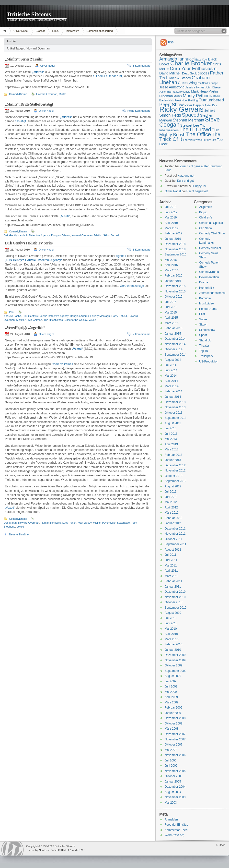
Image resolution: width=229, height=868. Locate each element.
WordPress (12, 849)
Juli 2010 (171, 618)
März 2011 (172, 576)
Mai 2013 (171, 439)
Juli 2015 (171, 302)
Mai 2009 (171, 692)
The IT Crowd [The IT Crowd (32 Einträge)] (195, 130)
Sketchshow (207, 330)
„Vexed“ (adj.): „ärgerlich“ (25, 328)
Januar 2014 (173, 397)
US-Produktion (209, 362)
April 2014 (171, 381)
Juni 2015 (171, 307)
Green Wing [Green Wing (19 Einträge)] (187, 83)
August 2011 (173, 550)
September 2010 (176, 608)
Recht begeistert (197, 191)
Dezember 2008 (175, 718)
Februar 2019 (173, 233)
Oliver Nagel (21, 31)
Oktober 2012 (174, 476)
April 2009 (171, 697)
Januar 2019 (173, 239)
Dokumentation (209, 277)
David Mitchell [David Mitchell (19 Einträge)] (170, 73)
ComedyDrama (18, 94)
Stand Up (205, 340)
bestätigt (20, 121)
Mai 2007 (171, 750)
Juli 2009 (171, 681)
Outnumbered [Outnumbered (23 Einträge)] (211, 100)
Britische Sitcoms (29, 14)
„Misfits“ (66, 117)
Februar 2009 (173, 708)
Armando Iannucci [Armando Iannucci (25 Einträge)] (177, 59)
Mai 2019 (171, 217)
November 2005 (175, 771)
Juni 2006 (171, 766)
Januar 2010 (173, 650)
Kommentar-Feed (176, 830)
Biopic (203, 212)
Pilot (12, 312)
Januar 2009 (173, 713)
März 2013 (172, 449)
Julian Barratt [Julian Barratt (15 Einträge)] (167, 92)
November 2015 (175, 291)
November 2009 (175, 660)
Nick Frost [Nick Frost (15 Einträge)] (175, 100)
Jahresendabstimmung (214, 293)
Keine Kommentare (139, 111)
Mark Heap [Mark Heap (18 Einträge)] (199, 91)
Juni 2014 (171, 370)
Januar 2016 (173, 281)
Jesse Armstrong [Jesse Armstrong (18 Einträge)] (172, 87)
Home (6, 31)
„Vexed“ (10, 508)
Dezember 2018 (175, 244)
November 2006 (175, 755)
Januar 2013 (173, 460)
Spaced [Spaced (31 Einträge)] (191, 115)
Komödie (205, 298)
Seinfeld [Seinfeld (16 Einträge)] (210, 111)
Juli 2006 (171, 760)
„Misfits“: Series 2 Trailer (24, 59)
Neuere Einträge (19, 534)
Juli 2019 (171, 207)
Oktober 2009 (174, 665)
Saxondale (123, 523)
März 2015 (172, 323)
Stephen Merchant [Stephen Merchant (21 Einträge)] (188, 120)
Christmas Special (211, 223)
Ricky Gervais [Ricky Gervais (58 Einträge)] (181, 109)
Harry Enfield (119, 316)
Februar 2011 (173, 581)
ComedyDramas (62, 364)
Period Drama (208, 309)
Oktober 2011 (174, 539)
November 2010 (175, 597)
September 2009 (176, 671)
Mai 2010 (171, 629)
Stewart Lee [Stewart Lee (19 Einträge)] (190, 125)
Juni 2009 (171, 687)
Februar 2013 (173, 455)
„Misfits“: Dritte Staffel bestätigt (29, 104)
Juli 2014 (171, 365)
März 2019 (172, 228)
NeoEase (44, 850)
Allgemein (206, 207)
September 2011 (176, 544)
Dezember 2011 (175, 529)
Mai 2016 (171, 260)
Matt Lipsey (85, 523)
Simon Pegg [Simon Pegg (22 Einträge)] (170, 115)
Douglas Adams (61, 235)
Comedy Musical (210, 248)
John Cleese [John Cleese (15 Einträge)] (213, 87)
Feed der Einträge (176, 825)
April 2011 (171, 571)
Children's (206, 217)
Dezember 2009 (175, 655)
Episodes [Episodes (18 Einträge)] (202, 73)
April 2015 (171, 318)
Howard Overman (47, 94)
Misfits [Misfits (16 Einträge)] (178, 96)
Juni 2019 (171, 212)
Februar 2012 (173, 518)
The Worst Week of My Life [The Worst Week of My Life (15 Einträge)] (199, 140)
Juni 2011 (171, 560)
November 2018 (175, 249)
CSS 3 (81, 850)
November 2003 (175, 797)
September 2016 (176, 254)
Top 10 (204, 351)
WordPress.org (174, 835)
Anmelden (171, 820)
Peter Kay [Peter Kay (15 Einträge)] (211, 105)
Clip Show (206, 228)
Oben (222, 845)
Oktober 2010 (174, 602)
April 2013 (171, 444)
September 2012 (176, 481)
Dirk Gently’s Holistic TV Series (29, 243)
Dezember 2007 (175, 734)
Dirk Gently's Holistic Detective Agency (27, 235)
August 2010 (173, 613)
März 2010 (172, 639)
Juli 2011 (171, 555)
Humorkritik (207, 288)
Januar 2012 (173, 523)
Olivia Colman (34, 320)
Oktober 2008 (174, 723)
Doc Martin (10, 523)
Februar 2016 (173, 276)
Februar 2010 (173, 644)
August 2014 (173, 360)
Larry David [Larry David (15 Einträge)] (183, 92)
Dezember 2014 (175, 339)
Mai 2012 (171, 502)
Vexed (115, 235)
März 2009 (172, 702)
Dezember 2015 (175, 286)
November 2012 (175, 470)
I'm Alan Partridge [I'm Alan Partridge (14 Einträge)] (208, 83)
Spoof (203, 335)
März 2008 (172, 729)
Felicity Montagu (100, 316)
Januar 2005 (173, 782)
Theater (204, 346)
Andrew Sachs (12, 316)
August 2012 (173, 486)
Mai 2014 (171, 376)
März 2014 (172, 386)
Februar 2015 (173, 328)
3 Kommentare (142, 66)
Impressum (72, 31)
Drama (204, 282)
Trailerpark (206, 356)
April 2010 (171, 634)
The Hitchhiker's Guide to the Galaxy (65, 320)
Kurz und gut (186, 176)
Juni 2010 (171, 623)
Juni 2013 (171, 434)
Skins (107, 235)
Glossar (40, 31)
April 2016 (171, 265)
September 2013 (176, 418)
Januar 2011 (173, 587)
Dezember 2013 (175, 402)
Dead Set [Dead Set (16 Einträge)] (188, 73)
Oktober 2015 (174, 297)
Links (55, 31)
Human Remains (51, 523)
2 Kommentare (142, 334)
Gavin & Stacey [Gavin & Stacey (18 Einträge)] (179, 78)
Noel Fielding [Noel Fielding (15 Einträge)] (190, 100)
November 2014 (175, 344)
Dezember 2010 (175, 592)
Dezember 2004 (175, 787)
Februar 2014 (173, 391)
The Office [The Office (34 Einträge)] (199, 134)
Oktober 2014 (174, 349)
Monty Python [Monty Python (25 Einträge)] (196, 96)
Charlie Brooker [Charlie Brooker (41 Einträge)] (191, 63)
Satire (203, 319)
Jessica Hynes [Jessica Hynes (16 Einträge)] (195, 87)
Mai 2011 (171, 566)
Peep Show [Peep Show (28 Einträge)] (172, 105)
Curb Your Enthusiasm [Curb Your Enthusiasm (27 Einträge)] (193, 68)
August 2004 (173, 792)
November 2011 (175, 534)
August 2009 (173, 676)
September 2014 (176, 355)
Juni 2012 (171, 497)
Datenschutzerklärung (100, 31)
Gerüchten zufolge (132, 286)
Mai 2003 (171, 803)
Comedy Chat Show (212, 233)
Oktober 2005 (174, 776)
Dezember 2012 (175, 465)
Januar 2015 (173, 334)
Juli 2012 (171, 492)
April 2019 (171, 223)
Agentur (121, 256)
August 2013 (173, 423)
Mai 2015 (171, 313)
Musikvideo (206, 303)
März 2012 (172, 513)
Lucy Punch (69, 523)
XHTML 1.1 (65, 850)
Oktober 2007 (174, 745)
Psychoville (109, 523)
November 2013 (175, 407)
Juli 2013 (171, 428)
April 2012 (171, 507)
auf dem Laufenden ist (108, 76)
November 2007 (175, 739)
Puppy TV (200, 186)
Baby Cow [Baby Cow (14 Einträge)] (201, 60)
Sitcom (204, 325)
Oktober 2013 (174, 413)
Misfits (63, 94)
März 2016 (172, 270)
